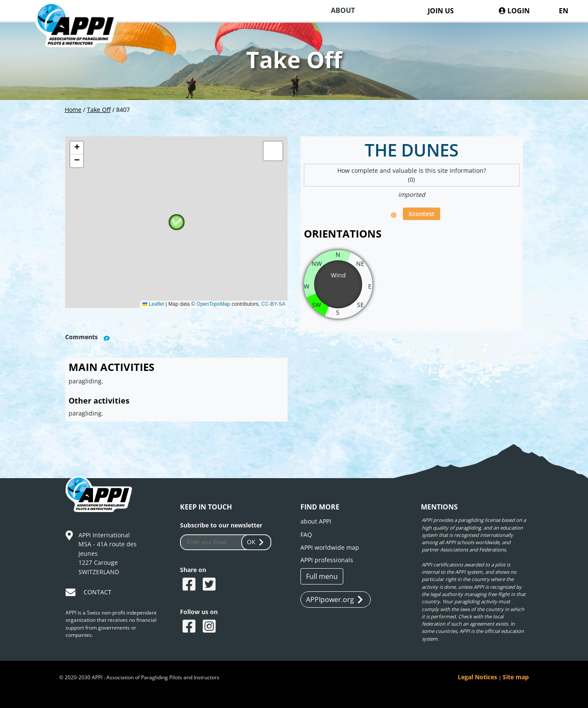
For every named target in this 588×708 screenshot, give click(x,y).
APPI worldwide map (330, 547)
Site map (516, 677)
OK (256, 542)
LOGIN (514, 11)
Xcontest (421, 214)
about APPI (316, 521)
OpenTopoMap (213, 304)
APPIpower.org (334, 600)
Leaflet (153, 304)
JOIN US (441, 11)
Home (73, 110)
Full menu (322, 576)
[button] (177, 222)
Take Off (99, 110)
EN (564, 11)
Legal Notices (477, 677)
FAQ (306, 535)
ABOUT (343, 10)
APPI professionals (327, 560)
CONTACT (97, 592)
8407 (123, 110)
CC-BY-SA (273, 304)
